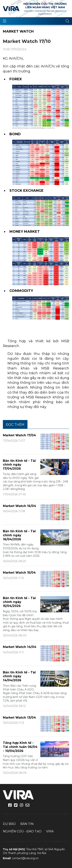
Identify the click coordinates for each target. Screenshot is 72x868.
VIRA (11, 9)
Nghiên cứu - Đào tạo (22, 831)
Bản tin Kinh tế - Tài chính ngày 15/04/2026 (19, 602)
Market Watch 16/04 (19, 506)
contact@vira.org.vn (25, 858)
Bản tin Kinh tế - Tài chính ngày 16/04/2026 (19, 535)
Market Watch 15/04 (19, 573)
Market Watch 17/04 (19, 435)
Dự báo (9, 824)
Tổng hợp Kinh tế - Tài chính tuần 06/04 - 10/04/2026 (20, 747)
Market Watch (18, 31)
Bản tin (27, 824)
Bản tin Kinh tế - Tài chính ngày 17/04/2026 (19, 465)
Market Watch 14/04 (20, 647)
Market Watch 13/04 (19, 718)
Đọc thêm (15, 425)
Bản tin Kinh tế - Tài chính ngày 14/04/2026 (19, 676)
